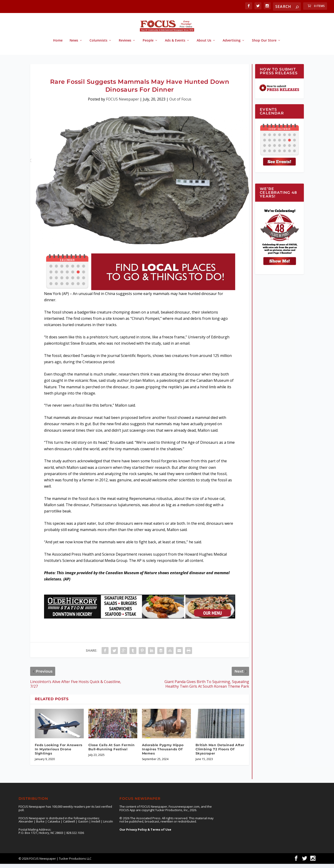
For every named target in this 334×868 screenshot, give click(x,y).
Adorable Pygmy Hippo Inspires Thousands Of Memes (163, 753)
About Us (204, 45)
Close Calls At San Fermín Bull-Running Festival (112, 751)
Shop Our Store (264, 45)
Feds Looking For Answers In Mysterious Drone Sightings (59, 753)
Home (58, 45)
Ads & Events (175, 45)
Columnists (98, 45)
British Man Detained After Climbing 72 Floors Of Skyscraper (220, 753)
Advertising (232, 45)
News (74, 45)
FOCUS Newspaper (122, 103)
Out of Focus (180, 103)
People (148, 45)
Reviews (125, 45)
